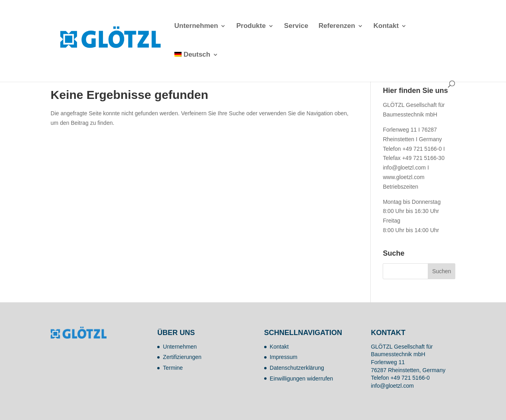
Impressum (284, 357)
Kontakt (386, 26)
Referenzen (337, 26)
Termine (173, 368)
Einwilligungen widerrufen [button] (301, 379)
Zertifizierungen (182, 357)
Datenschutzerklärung (297, 368)
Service (296, 26)
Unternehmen (196, 26)
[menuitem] (196, 66)
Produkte (251, 26)
